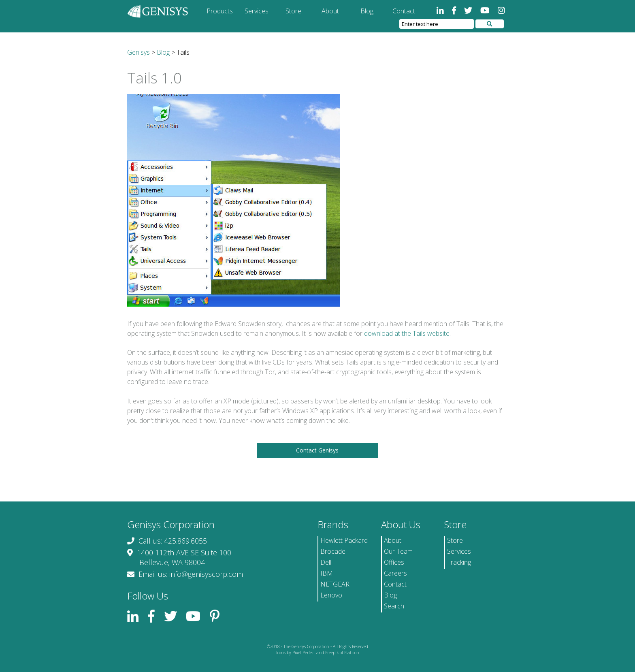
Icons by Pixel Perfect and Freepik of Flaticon (318, 653)
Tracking (459, 562)
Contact (404, 11)
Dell (326, 562)
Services (257, 11)
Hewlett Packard (344, 540)
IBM (327, 573)
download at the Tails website (407, 333)
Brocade (333, 551)
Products (220, 11)
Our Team (398, 551)
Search (394, 606)
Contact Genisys (317, 450)
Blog (367, 11)
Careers (395, 573)
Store (293, 11)
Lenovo (331, 595)
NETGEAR (335, 584)
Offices (394, 562)
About (330, 11)
